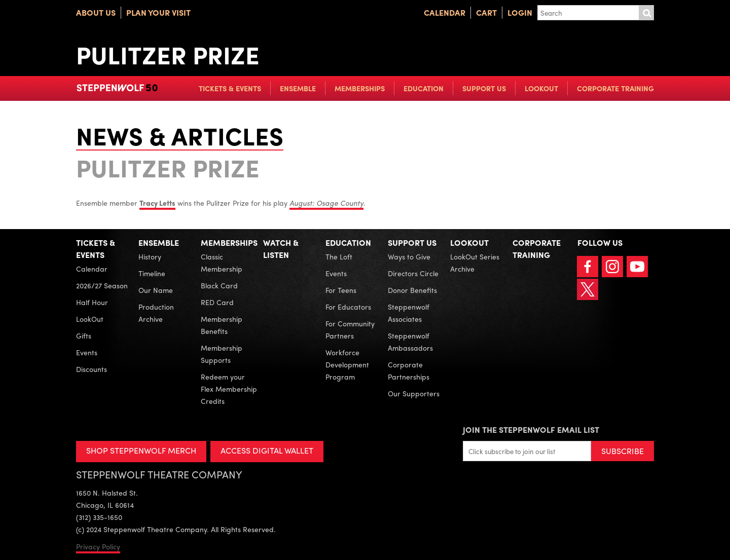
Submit (646, 13)
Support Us (484, 88)
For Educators (348, 307)
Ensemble (298, 88)
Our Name (156, 290)
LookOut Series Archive (475, 263)
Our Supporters (414, 393)
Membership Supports (222, 354)
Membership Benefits (222, 325)
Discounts (92, 369)
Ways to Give (409, 256)
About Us (96, 12)
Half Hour (92, 302)
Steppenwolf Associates (409, 313)
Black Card (219, 285)
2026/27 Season (102, 285)
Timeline (152, 273)
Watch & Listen (281, 249)
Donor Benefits (412, 290)
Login (520, 12)
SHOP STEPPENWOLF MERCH (141, 450)
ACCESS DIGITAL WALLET (267, 450)
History (150, 256)
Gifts (84, 335)
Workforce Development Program (347, 364)
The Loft (339, 256)
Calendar (445, 12)
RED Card (217, 302)
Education (424, 88)
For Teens (341, 290)
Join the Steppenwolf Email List (531, 430)
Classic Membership (222, 263)
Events (87, 352)
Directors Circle (413, 273)
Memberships (360, 88)
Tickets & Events (230, 88)
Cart (486, 12)
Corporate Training (615, 88)
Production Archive (156, 313)
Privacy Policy (98, 546)
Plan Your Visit (158, 12)
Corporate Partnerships (409, 370)
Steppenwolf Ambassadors (410, 342)
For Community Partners (350, 329)
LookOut (541, 88)
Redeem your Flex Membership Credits (229, 389)
